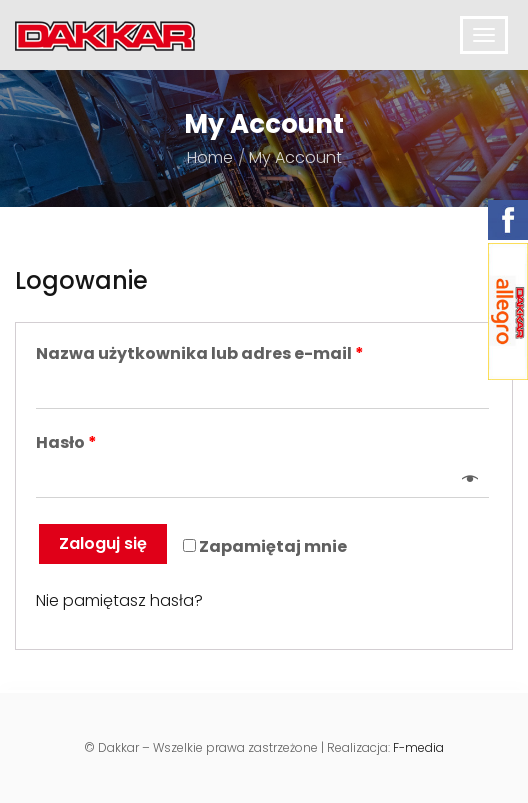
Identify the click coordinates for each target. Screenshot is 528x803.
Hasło (66, 443)
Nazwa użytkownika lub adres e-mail (200, 354)
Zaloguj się (103, 543)
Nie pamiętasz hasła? (119, 600)
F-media (418, 747)
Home (210, 157)
